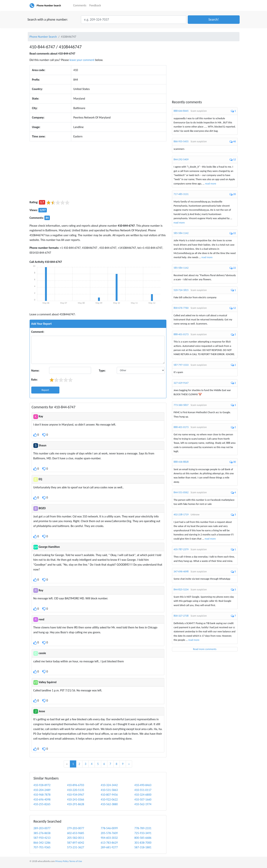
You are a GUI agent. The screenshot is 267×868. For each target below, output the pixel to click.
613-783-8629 (109, 843)
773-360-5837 (181, 405)
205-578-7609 (109, 833)
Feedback (95, 5)
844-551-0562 (181, 492)
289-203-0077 (42, 828)
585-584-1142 (181, 233)
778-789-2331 (143, 828)
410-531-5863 (109, 790)
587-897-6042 (76, 843)
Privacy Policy (62, 861)
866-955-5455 (181, 141)
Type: (102, 371)
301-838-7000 (143, 843)
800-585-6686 (143, 838)
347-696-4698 (181, 572)
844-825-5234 (181, 590)
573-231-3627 (76, 847)
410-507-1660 (143, 799)
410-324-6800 (143, 795)
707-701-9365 (42, 847)
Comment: (38, 332)
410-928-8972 (42, 785)
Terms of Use (76, 861)
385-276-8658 (42, 833)
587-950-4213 (42, 838)
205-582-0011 (76, 838)
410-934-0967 (76, 795)
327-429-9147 (181, 383)
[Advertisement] (98, 171)
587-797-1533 (181, 365)
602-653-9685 (76, 833)
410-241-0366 (76, 799)
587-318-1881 (143, 847)
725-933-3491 (143, 833)
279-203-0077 (76, 828)
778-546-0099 (109, 828)
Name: (35, 371)
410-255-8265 (42, 804)
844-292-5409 (181, 159)
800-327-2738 (181, 616)
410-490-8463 (143, 785)
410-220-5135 (76, 790)
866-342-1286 (42, 843)
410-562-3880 (109, 804)
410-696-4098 (42, 799)
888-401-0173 (181, 334)
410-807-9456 (109, 795)
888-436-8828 (181, 462)
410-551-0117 (143, 790)
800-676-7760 (181, 308)
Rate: (35, 380)
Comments (80, 5)
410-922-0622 (109, 799)
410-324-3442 (109, 785)
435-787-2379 (181, 549)
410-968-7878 (42, 795)
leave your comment (82, 60)
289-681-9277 (109, 847)
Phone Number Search (49, 6)
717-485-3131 (181, 194)
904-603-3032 (109, 838)
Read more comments (205, 649)
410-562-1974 (143, 804)
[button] (214, 20)
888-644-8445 (181, 111)
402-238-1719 (181, 515)
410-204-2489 (42, 790)
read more (211, 184)
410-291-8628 (76, 804)
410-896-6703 (76, 785)
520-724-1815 (181, 290)
